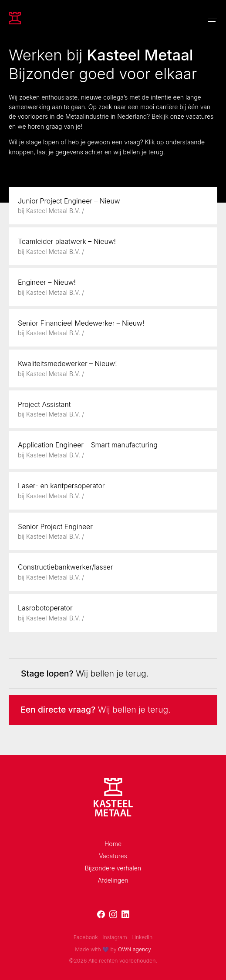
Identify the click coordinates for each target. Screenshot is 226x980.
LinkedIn (142, 937)
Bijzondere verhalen (113, 868)
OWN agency (135, 949)
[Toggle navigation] (213, 20)
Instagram (115, 937)
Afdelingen (113, 880)
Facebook (86, 937)
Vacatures (113, 856)
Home (113, 844)
